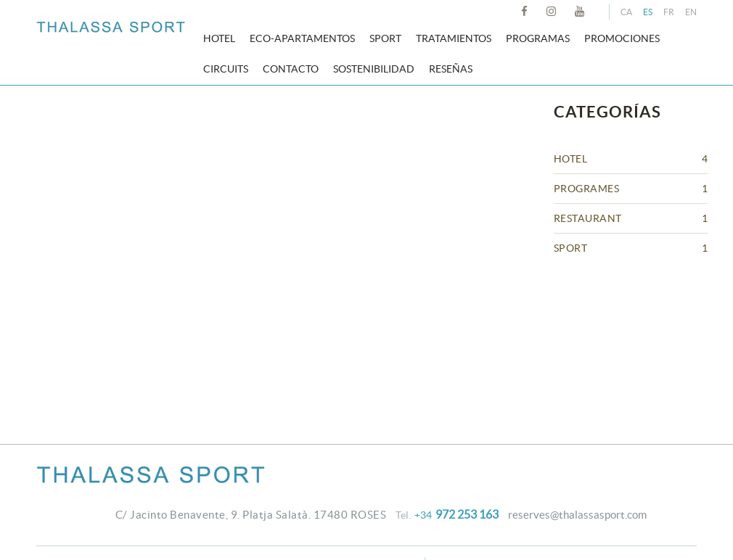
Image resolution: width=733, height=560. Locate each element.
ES (648, 12)
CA (626, 12)
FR (669, 12)
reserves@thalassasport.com (577, 515)
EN (691, 12)
